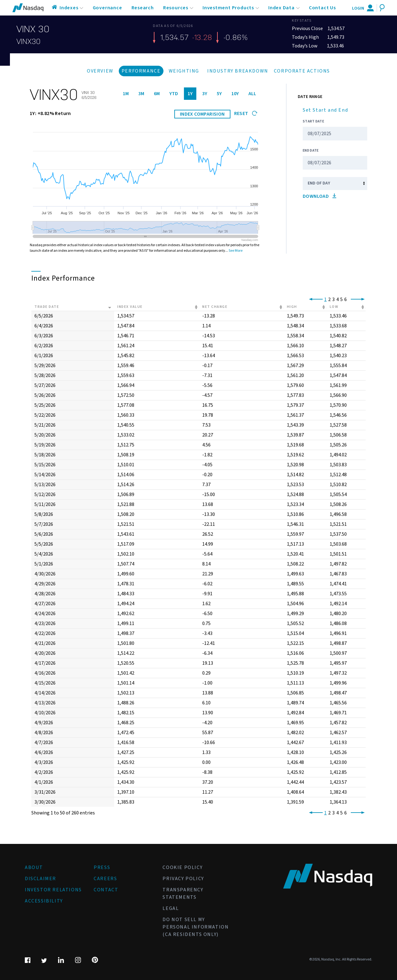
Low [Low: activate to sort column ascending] (334, 307)
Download (319, 196)
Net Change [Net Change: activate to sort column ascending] (215, 307)
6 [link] (346, 299)
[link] (315, 299)
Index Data (281, 8)
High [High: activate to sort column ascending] (292, 307)
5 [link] (341, 299)
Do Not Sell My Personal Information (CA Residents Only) (196, 927)
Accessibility (44, 901)
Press (102, 867)
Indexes (69, 8)
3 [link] (333, 299)
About (34, 867)
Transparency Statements (183, 894)
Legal (171, 908)
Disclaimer (40, 879)
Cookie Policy (183, 867)
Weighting (184, 71)
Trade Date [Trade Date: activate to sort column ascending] (47, 307)
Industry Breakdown (238, 71)
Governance (107, 8)
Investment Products (228, 8)
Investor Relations (53, 890)
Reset (246, 113)
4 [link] (337, 299)
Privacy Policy (183, 879)
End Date (311, 151)
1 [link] (325, 299)
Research (143, 8)
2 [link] (329, 299)
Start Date (313, 121)
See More (236, 251)
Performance (141, 71)
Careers (105, 879)
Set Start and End (325, 110)
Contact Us (322, 8)
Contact (106, 890)
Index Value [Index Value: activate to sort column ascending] (130, 307)
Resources (176, 8)
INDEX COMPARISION (202, 114)
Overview (100, 71)
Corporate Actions (302, 71)
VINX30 (29, 42)
